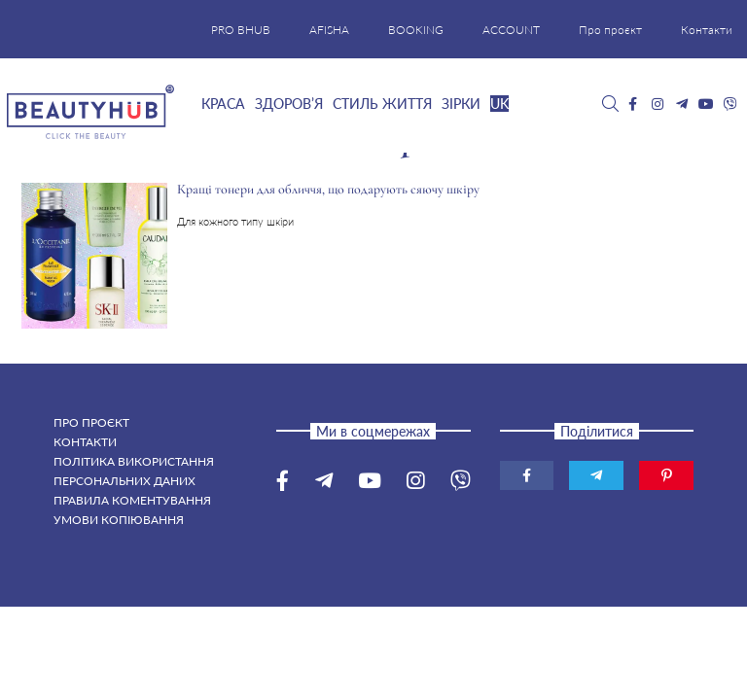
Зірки (461, 104)
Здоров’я (289, 104)
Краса (223, 104)
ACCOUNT (511, 30)
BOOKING (416, 30)
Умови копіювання (119, 520)
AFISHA (329, 30)
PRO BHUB (241, 30)
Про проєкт (610, 30)
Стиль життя (382, 104)
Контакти (707, 30)
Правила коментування (132, 500)
